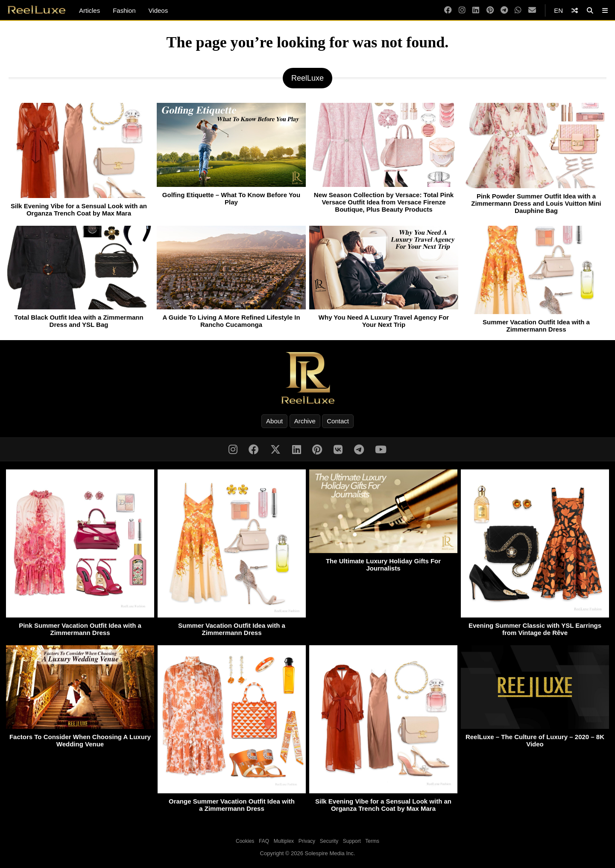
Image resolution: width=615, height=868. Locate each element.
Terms (372, 841)
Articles (89, 10)
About (274, 421)
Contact (338, 421)
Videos (158, 10)
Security (329, 841)
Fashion (124, 10)
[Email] (532, 10)
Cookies (245, 841)
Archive (305, 421)
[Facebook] (448, 10)
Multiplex (284, 841)
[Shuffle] (575, 10)
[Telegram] (504, 10)
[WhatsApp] (518, 10)
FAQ (264, 841)
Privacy (307, 841)
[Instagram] (462, 10)
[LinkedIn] (476, 10)
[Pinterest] (490, 10)
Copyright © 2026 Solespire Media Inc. (308, 853)
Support (352, 841)
